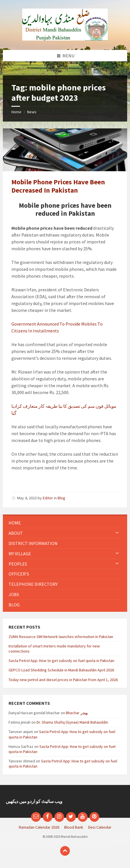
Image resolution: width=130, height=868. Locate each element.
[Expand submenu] (117, 533)
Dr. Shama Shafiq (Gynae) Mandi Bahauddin (72, 722)
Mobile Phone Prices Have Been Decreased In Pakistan (58, 186)
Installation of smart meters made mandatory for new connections (54, 649)
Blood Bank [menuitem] (74, 827)
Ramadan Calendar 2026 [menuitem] (39, 827)
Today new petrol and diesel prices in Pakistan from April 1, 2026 (63, 680)
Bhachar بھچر (77, 713)
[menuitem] (65, 523)
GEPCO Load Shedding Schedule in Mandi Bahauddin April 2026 (61, 670)
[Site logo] (65, 39)
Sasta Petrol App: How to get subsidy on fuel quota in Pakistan (61, 661)
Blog (61, 498)
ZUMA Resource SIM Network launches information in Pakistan (61, 637)
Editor (48, 498)
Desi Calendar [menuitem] (100, 827)
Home (16, 112)
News (32, 112)
